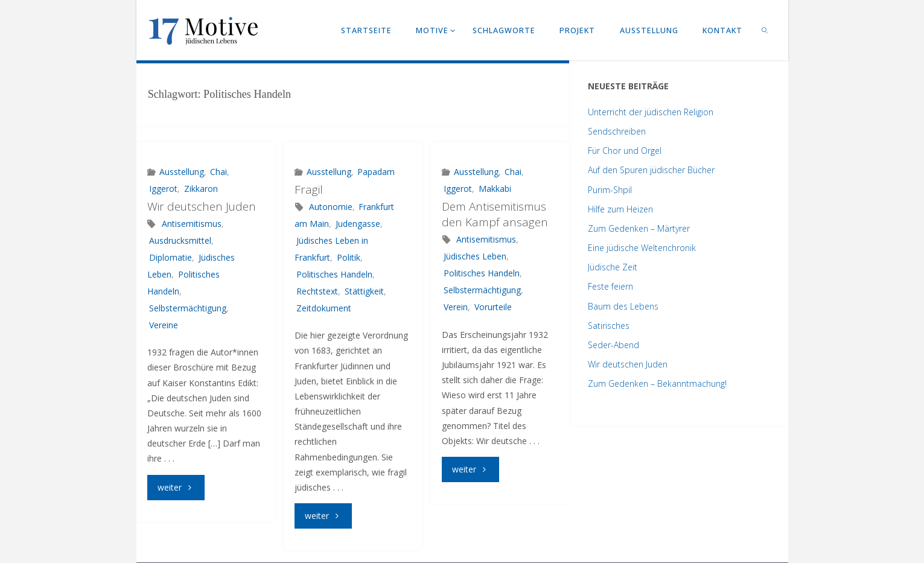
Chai (218, 172)
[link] (765, 30)
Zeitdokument (324, 308)
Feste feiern (610, 286)
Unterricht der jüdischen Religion (651, 112)
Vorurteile (493, 307)
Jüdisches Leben (475, 256)
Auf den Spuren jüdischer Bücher (651, 170)
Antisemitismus (192, 224)
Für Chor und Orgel (625, 151)
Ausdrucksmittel (180, 240)
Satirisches (609, 326)
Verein (456, 307)
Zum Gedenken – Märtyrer (639, 228)
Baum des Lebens (623, 306)
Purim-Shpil (610, 190)
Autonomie (331, 207)
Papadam (376, 172)
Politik (349, 257)
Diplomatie (170, 257)
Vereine (164, 325)
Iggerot (163, 189)
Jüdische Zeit (613, 267)
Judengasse (358, 224)
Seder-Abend (613, 345)
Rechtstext (317, 291)
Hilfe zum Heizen (620, 209)
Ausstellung (182, 172)
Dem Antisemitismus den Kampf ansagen (495, 214)
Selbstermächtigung (188, 308)
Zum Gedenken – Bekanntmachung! (657, 383)
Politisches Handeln (334, 274)
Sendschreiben (617, 131)
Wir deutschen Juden (202, 206)
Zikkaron (201, 189)
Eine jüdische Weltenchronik (642, 248)
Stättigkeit (364, 291)
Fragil (309, 189)
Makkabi (495, 189)
